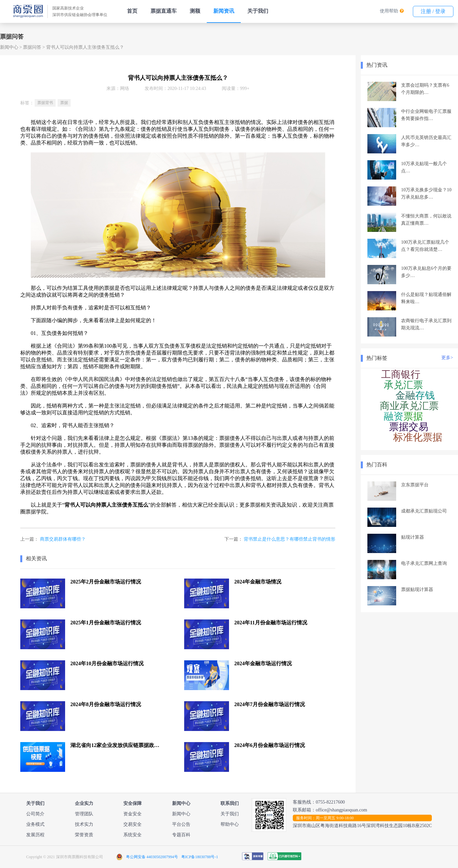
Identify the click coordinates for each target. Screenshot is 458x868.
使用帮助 (389, 11)
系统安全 (132, 835)
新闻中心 (9, 47)
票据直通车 (164, 11)
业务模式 (35, 824)
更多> (447, 358)
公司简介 (35, 814)
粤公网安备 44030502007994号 (152, 857)
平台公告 (181, 824)
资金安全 (132, 814)
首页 (132, 11)
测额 (195, 11)
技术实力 (84, 824)
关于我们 (258, 11)
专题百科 (181, 835)
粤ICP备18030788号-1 (200, 857)
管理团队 (84, 814)
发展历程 (35, 835)
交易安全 (132, 824)
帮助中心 (230, 824)
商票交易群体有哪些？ (63, 539)
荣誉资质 (84, 835)
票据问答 (32, 47)
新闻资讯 (224, 11)
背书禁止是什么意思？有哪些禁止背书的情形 (290, 539)
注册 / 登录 (433, 11)
